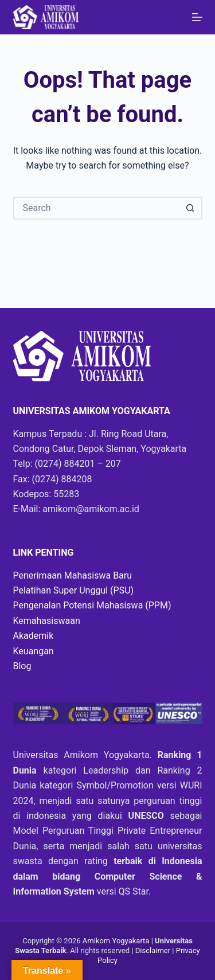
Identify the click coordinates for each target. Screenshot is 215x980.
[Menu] (197, 17)
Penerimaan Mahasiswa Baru (73, 575)
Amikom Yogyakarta (116, 941)
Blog (22, 666)
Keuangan (34, 651)
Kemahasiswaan (47, 621)
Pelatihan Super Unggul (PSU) (74, 590)
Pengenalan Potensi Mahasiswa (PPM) (92, 605)
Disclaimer (154, 950)
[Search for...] (96, 208)
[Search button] (191, 208)
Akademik (34, 636)
